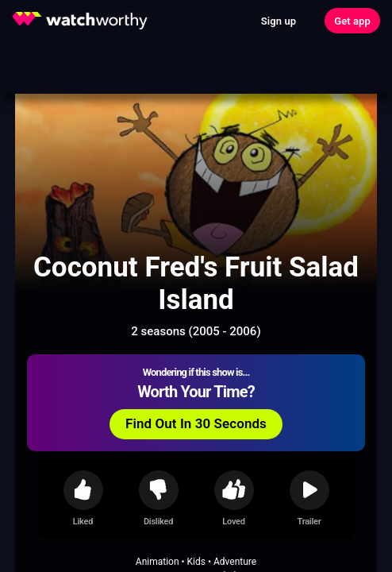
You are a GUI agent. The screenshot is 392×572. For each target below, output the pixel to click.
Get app (352, 21)
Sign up (279, 21)
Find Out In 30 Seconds (196, 423)
